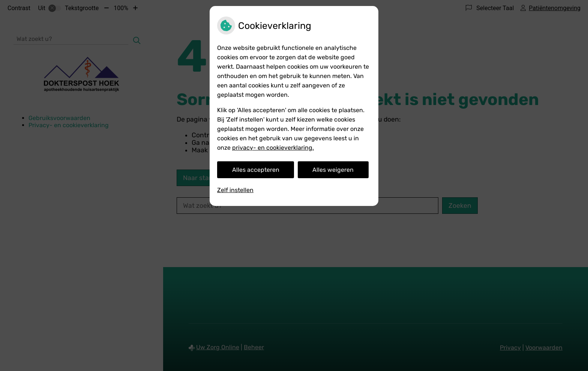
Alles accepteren (256, 170)
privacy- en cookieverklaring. (273, 148)
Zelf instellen (235, 190)
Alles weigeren (333, 170)
